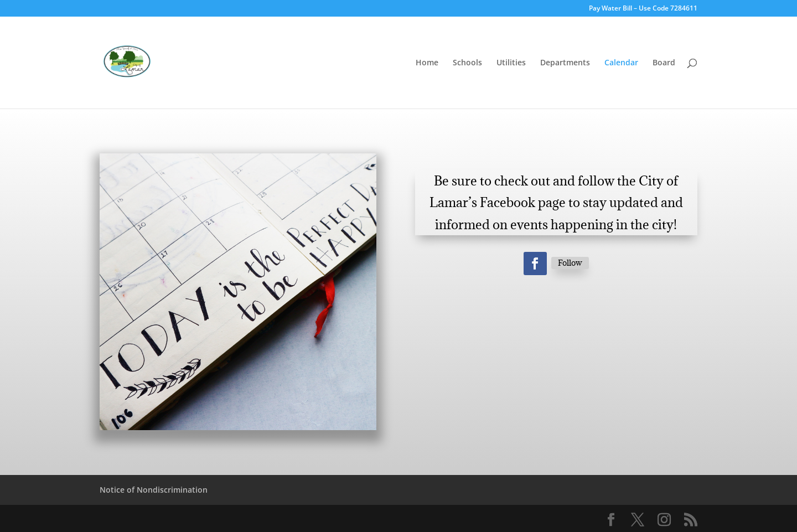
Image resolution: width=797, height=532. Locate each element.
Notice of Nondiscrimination (154, 490)
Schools (467, 63)
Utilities (511, 63)
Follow (570, 263)
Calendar (621, 63)
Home (427, 63)
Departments (565, 63)
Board (664, 63)
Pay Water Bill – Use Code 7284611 (643, 9)
